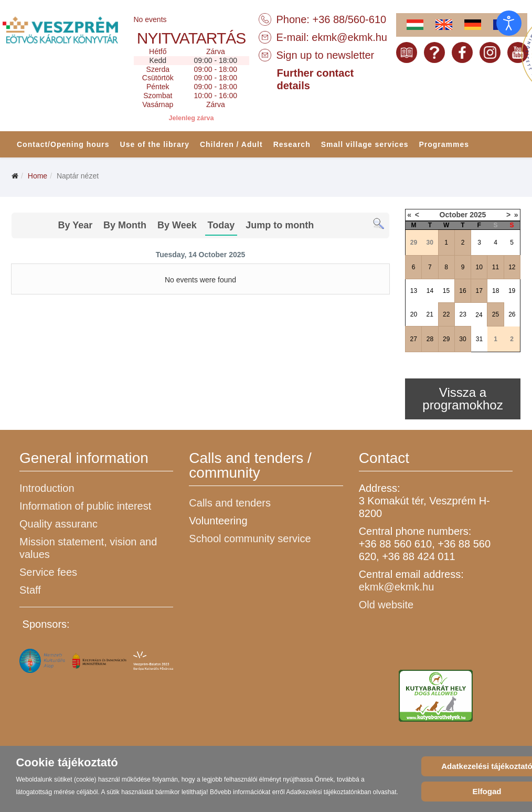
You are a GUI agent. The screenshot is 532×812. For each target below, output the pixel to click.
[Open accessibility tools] (509, 23)
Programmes (444, 144)
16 (462, 291)
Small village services (365, 144)
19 (512, 291)
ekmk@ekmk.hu (349, 37)
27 (413, 339)
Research (292, 144)
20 (414, 314)
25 (496, 314)
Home (38, 176)
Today (221, 225)
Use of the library (155, 144)
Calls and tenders (230, 503)
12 (512, 267)
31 (479, 339)
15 (446, 291)
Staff (30, 590)
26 (512, 314)
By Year (75, 225)
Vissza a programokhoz (462, 399)
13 (414, 291)
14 (430, 291)
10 (479, 267)
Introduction (47, 488)
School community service (250, 539)
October (454, 215)
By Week (177, 225)
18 (496, 291)
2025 (478, 215)
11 (496, 267)
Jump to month (280, 225)
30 (462, 339)
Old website (386, 605)
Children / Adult (231, 144)
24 (479, 315)
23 (463, 314)
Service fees (48, 572)
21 (429, 314)
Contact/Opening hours (63, 144)
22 (446, 314)
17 (479, 291)
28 (430, 339)
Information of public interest (85, 506)
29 (446, 339)
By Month (125, 225)
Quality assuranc (58, 524)
